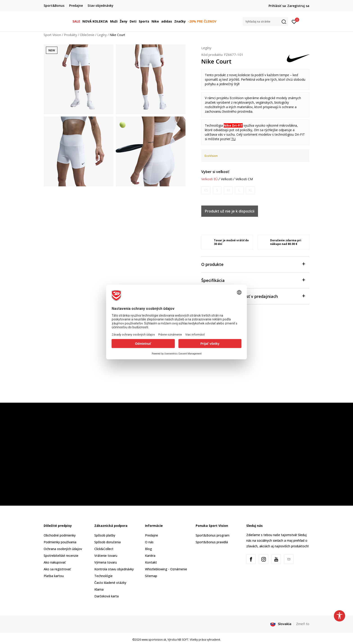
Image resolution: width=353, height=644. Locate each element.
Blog (148, 549)
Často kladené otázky (110, 583)
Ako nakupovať (55, 562)
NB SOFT (183, 640)
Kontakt (151, 562)
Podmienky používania (60, 542)
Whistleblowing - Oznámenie (166, 569)
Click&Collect (104, 549)
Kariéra (150, 556)
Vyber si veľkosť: (215, 172)
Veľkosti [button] (227, 179)
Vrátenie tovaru (106, 556)
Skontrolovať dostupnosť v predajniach (253, 296)
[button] (265, 22)
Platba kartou (54, 576)
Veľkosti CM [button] (244, 179)
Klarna (99, 589)
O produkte (253, 264)
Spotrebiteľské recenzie (61, 556)
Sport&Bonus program (213, 535)
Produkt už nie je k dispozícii (230, 211)
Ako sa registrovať (57, 569)
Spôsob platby (105, 535)
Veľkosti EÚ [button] (209, 179)
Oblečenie (87, 35)
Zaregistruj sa (298, 6)
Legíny (102, 35)
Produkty (70, 35)
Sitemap (151, 576)
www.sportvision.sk (154, 640)
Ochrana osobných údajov (63, 549)
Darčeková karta (106, 596)
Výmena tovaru (106, 562)
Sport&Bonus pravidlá (212, 542)
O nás (149, 542)
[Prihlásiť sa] (294, 21)
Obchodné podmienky (60, 535)
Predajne (152, 535)
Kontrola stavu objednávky (114, 569)
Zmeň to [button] (303, 624)
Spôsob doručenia (107, 542)
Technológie (103, 576)
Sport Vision (52, 35)
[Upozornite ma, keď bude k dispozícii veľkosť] (206, 190)
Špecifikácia (253, 280)
